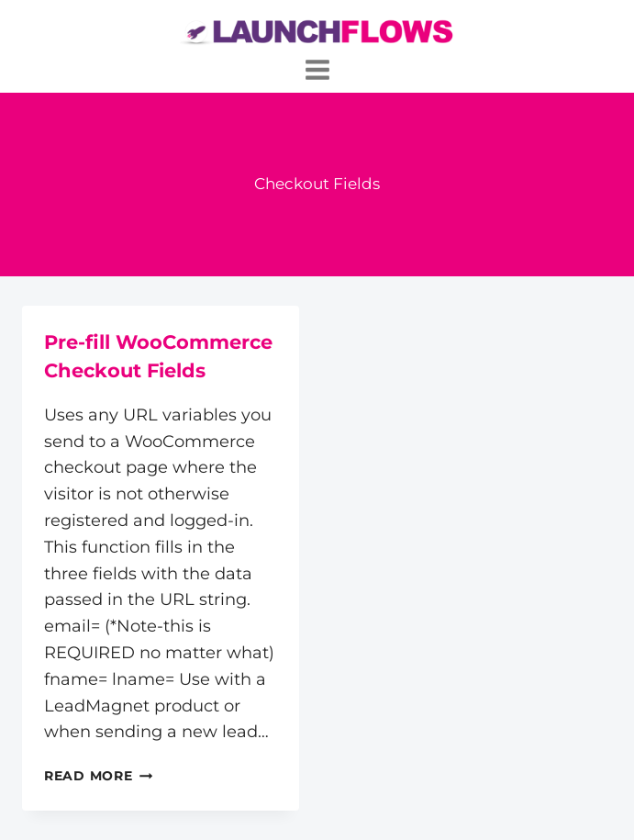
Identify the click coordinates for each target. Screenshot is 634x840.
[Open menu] (317, 69)
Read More (98, 776)
